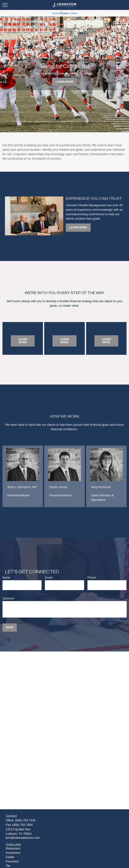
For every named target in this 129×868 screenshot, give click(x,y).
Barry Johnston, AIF (22, 487)
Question (8, 598)
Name (6, 578)
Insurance (12, 861)
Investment (13, 853)
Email (49, 578)
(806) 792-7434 (25, 820)
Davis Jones (58, 487)
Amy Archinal (101, 487)
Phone (92, 578)
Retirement (13, 848)
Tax (8, 866)
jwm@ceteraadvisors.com (23, 838)
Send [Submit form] (10, 627)
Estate (10, 857)
